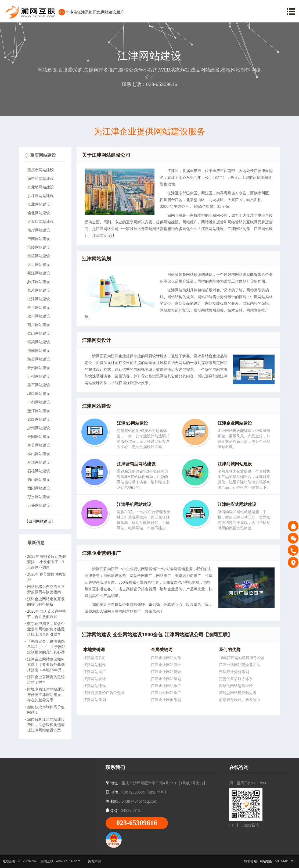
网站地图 (266, 861)
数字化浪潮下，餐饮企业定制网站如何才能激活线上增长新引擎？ (46, 629)
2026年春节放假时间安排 (46, 577)
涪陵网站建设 (39, 247)
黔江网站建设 (39, 282)
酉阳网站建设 (39, 488)
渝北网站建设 (39, 213)
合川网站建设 (39, 307)
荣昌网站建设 (39, 359)
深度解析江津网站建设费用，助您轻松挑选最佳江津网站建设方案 (46, 725)
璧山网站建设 (39, 333)
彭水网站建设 (39, 497)
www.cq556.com (68, 861)
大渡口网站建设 (41, 221)
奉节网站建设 (39, 445)
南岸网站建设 (39, 230)
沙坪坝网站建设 (41, 196)
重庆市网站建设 (41, 170)
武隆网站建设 (39, 419)
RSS (293, 861)
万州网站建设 (39, 376)
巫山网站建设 (39, 454)
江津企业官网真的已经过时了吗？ (46, 679)
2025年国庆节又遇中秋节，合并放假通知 (46, 614)
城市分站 (250, 861)
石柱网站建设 (39, 471)
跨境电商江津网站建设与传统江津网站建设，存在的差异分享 (46, 694)
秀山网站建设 (39, 479)
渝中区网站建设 (41, 178)
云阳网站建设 (39, 436)
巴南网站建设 (39, 239)
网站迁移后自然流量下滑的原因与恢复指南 (46, 589)
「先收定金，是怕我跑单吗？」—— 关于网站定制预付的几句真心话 (46, 647)
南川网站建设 (39, 325)
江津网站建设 (39, 299)
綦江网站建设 (39, 273)
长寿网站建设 (39, 290)
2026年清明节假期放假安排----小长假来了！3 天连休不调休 (46, 562)
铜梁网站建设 (39, 342)
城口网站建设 (39, 393)
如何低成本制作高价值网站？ (46, 710)
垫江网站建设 (39, 411)
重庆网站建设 (43, 155)
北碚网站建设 (39, 256)
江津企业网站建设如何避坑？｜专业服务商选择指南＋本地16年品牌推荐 (46, 665)
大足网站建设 (39, 264)
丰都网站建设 (39, 402)
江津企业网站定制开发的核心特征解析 (46, 601)
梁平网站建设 (39, 385)
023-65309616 (137, 823)
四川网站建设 (40, 521)
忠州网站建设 (39, 428)
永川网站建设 (39, 316)
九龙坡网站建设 (41, 187)
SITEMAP (282, 861)
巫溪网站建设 (39, 462)
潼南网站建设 (39, 350)
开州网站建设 (39, 368)
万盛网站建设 (39, 505)
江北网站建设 (39, 204)
